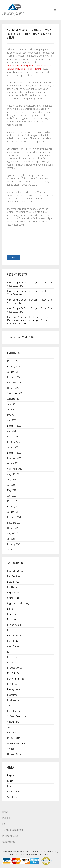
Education (12, 614)
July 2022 (12, 480)
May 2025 (12, 415)
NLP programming (16, 679)
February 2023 (14, 442)
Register (11, 775)
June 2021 (12, 539)
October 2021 (13, 528)
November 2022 (14, 458)
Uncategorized (14, 733)
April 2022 (12, 496)
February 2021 (14, 544)
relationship (13, 700)
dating (10, 609)
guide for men (14, 646)
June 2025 (12, 410)
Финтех (10, 749)
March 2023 (13, 437)
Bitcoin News (13, 582)
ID (8, 652)
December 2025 (14, 377)
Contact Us (9, 842)
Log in (10, 781)
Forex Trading (13, 641)
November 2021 (14, 523)
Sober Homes (14, 711)
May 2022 (12, 490)
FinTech (11, 630)
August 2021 (13, 533)
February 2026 (14, 367)
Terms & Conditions (13, 830)
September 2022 (15, 469)
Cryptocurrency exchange (19, 603)
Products (8, 818)
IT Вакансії (12, 663)
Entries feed (13, 786)
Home (5, 812)
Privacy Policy (10, 836)
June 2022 (12, 485)
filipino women (14, 625)
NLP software (13, 684)
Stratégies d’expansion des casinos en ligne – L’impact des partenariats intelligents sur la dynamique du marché (29, 320)
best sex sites (14, 576)
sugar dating (13, 722)
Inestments (12, 657)
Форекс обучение (15, 754)
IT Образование (15, 668)
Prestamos (12, 695)
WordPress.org (14, 797)
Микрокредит (13, 738)
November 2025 (14, 383)
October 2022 (13, 463)
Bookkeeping (13, 587)
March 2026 (13, 361)
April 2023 (12, 431)
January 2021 (13, 550)
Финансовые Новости (17, 743)
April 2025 (12, 420)
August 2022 (13, 474)
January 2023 (13, 447)
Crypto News (13, 593)
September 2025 (15, 393)
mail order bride (14, 673)
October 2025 (13, 388)
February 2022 (14, 507)
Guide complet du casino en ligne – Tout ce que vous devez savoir (29, 284)
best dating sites (15, 571)
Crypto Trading (14, 598)
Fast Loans (12, 619)
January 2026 (13, 372)
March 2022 (13, 501)
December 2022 (14, 453)
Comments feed (15, 792)
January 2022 (13, 512)
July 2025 (12, 404)
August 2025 (13, 399)
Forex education (15, 636)
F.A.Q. (5, 824)
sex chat (11, 706)
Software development (17, 716)
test (9, 727)
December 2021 (14, 517)
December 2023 (14, 426)
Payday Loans (14, 689)
